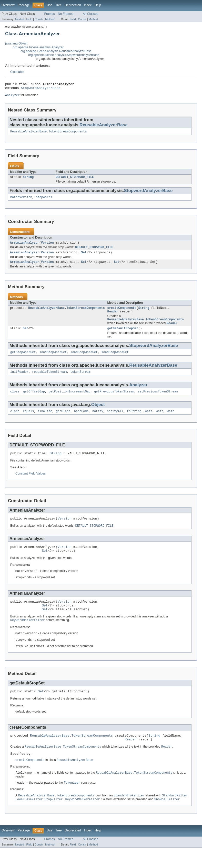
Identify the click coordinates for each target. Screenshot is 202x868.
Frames (50, 14)
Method (50, 19)
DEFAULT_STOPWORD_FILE (75, 180)
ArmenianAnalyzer (25, 246)
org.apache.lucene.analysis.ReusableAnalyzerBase (56, 51)
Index (88, 5)
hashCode (81, 421)
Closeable (17, 72)
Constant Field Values (31, 484)
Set (84, 257)
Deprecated (73, 5)
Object (98, 414)
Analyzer (138, 393)
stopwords (44, 200)
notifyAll (115, 421)
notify (98, 421)
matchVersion (21, 200)
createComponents (122, 313)
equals (29, 421)
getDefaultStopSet (123, 336)
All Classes (90, 14)
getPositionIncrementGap (69, 400)
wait (149, 421)
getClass (63, 421)
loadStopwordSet (53, 360)
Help (98, 5)
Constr (39, 19)
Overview (8, 5)
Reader (113, 318)
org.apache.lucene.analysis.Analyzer (38, 47)
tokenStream (80, 380)
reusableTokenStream (49, 380)
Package (24, 5)
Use (49, 5)
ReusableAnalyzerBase (103, 127)
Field (29, 19)
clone (15, 421)
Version (47, 246)
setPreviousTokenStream (158, 400)
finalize (45, 421)
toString (134, 421)
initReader (19, 380)
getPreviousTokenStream (114, 400)
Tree (59, 5)
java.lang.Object (16, 43)
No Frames (66, 14)
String (28, 180)
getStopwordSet (23, 360)
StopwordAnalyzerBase (41, 89)
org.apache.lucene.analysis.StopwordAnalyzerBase (64, 55)
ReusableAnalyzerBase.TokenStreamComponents (48, 134)
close (15, 400)
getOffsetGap (34, 400)
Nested (20, 19)
